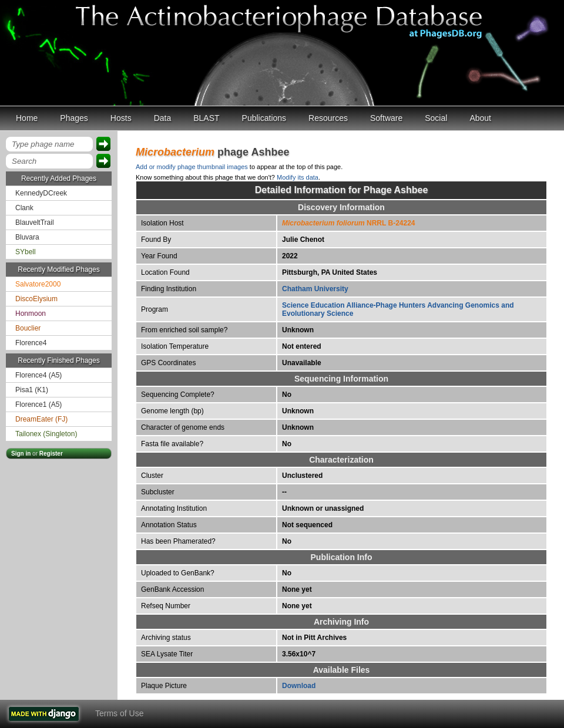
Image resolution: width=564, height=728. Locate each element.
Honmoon (31, 314)
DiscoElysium (36, 299)
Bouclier (28, 328)
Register (51, 454)
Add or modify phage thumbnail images (192, 167)
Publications (264, 118)
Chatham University (315, 289)
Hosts (121, 118)
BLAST (206, 118)
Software (386, 118)
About (480, 118)
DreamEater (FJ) (41, 419)
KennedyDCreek (41, 193)
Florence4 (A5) (38, 375)
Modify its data (298, 177)
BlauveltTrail (35, 223)
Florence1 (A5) (38, 405)
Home (27, 118)
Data (163, 118)
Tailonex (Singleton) (46, 434)
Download (299, 686)
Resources (328, 118)
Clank (24, 208)
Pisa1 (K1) (32, 390)
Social (436, 118)
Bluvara (27, 237)
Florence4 (31, 343)
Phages (74, 118)
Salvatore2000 (38, 284)
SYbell (26, 252)
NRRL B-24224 (349, 223)
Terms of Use (119, 713)
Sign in (21, 454)
